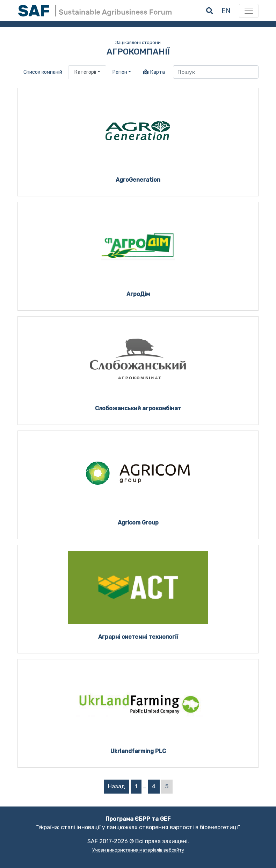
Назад (117, 786)
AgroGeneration (138, 180)
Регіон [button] (120, 72)
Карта (154, 72)
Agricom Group (138, 523)
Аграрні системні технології (138, 637)
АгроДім (138, 294)
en (226, 11)
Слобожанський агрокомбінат (138, 408)
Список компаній (43, 72)
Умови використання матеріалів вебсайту (138, 850)
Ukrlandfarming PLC (138, 751)
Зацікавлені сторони (138, 42)
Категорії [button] (85, 72)
